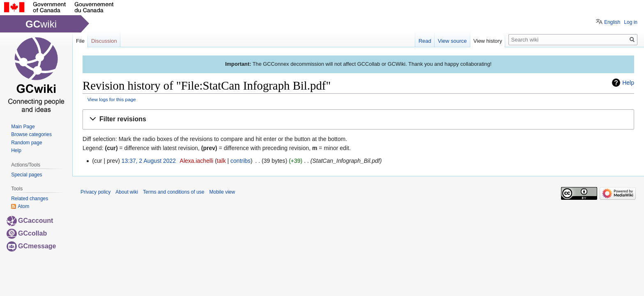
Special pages (26, 175)
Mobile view (222, 192)
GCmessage (31, 246)
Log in (631, 22)
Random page (26, 143)
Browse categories (31, 134)
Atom (23, 206)
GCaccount (30, 221)
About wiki (127, 192)
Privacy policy (95, 192)
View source (452, 41)
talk (221, 161)
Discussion (104, 41)
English (612, 22)
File (80, 41)
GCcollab (27, 233)
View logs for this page (112, 99)
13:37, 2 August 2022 (149, 161)
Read (425, 41)
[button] (358, 119)
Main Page (23, 127)
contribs (240, 161)
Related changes (30, 199)
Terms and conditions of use (174, 192)
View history (488, 41)
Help (628, 83)
